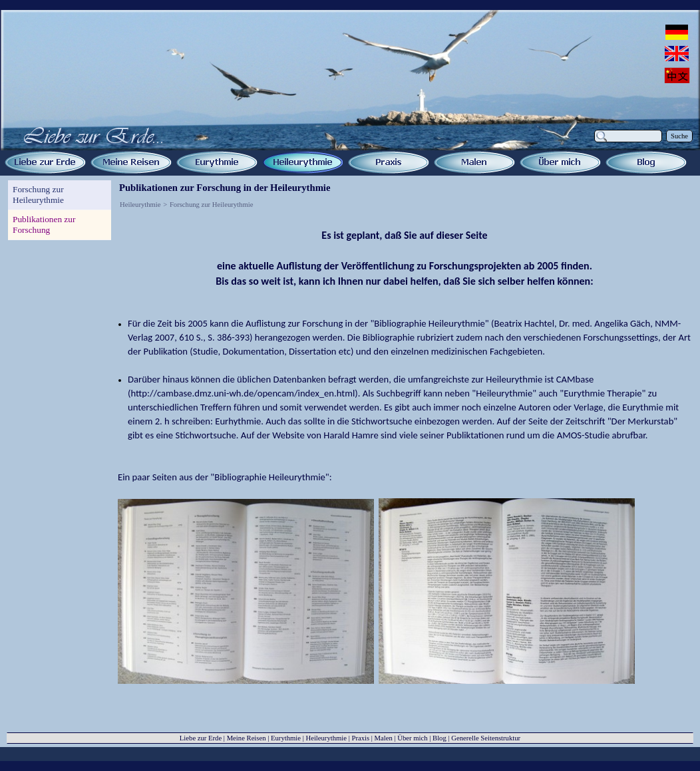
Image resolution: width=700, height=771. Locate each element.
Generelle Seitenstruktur (486, 738)
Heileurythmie (140, 205)
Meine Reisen (247, 738)
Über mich (412, 738)
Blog (439, 738)
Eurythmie (286, 738)
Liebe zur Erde (201, 738)
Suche (679, 136)
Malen (384, 738)
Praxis (360, 738)
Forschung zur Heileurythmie (211, 205)
